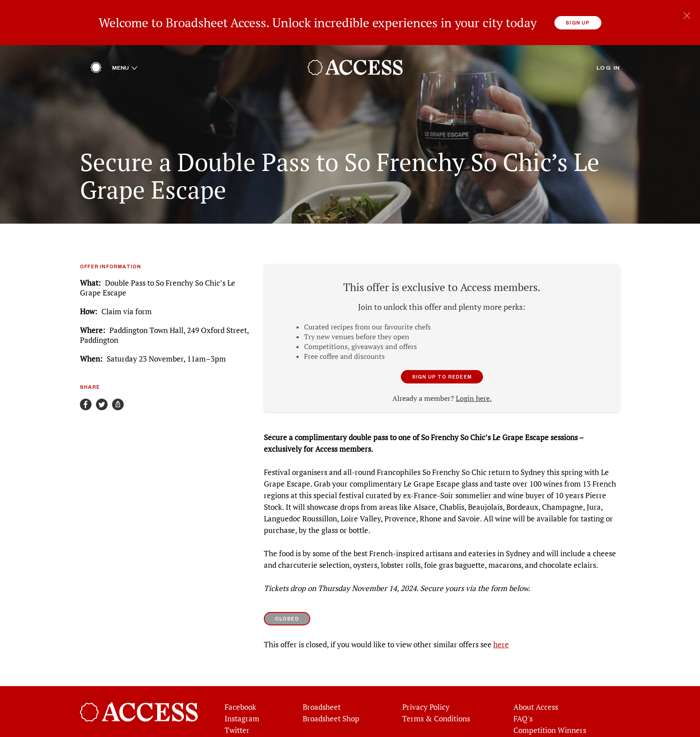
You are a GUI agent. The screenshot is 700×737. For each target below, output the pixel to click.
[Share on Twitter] (102, 401)
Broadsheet (322, 704)
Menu (125, 64)
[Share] (118, 401)
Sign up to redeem (442, 373)
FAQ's (523, 715)
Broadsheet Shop (331, 715)
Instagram (242, 715)
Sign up (578, 23)
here (501, 641)
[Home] (96, 66)
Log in (608, 64)
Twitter (237, 727)
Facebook (240, 704)
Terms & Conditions (436, 715)
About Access (536, 704)
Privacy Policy (426, 704)
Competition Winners (550, 727)
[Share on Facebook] (86, 401)
